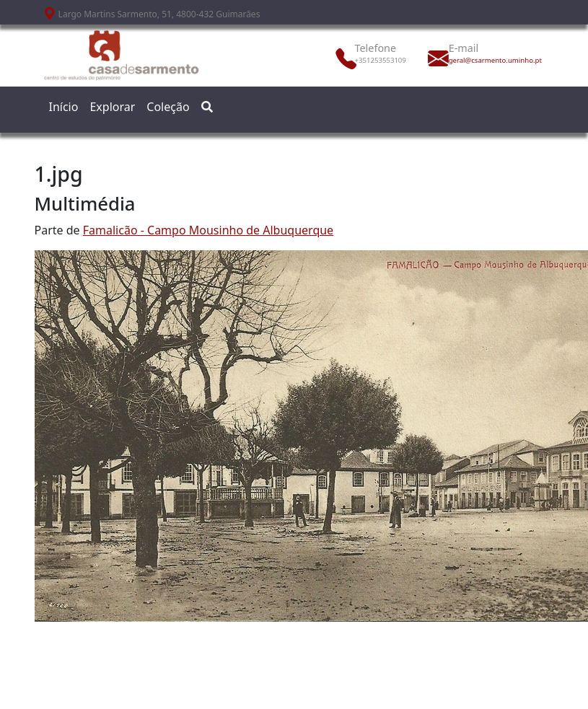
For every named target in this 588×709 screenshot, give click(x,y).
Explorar (112, 107)
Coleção (168, 107)
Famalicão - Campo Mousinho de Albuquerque (208, 230)
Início (64, 107)
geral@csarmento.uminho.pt (481, 60)
